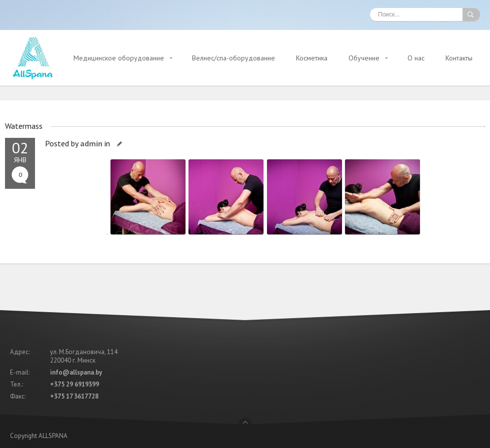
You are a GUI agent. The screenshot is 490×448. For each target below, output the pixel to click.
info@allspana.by (76, 372)
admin (91, 143)
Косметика (312, 58)
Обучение (364, 58)
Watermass (24, 126)
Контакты (459, 58)
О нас (416, 58)
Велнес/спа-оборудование (233, 58)
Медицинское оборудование (119, 58)
